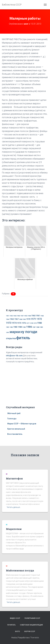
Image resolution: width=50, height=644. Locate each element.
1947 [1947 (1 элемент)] (22, 316)
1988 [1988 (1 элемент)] (38, 327)
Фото (17, 631)
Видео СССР (15, 618)
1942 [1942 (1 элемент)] (15, 316)
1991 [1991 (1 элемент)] (8, 333)
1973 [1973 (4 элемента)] (9, 323)
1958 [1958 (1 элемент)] (29, 316)
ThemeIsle (34, 638)
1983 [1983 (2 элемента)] (15, 327)
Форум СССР (30, 631)
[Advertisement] (25, 384)
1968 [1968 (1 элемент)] (21, 319)
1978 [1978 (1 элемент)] (31, 323)
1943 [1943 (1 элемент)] (18, 316)
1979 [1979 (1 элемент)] (35, 323)
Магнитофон (14, 478)
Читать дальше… (14, 507)
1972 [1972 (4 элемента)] (39, 319)
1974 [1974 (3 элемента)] (14, 323)
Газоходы (12, 419)
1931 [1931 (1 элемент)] (8, 316)
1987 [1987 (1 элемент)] (34, 327)
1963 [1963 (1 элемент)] (42, 316)
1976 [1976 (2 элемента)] (24, 323)
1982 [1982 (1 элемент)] (11, 327)
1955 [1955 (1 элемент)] (26, 316)
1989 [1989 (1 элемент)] (41, 327)
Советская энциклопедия (31, 625)
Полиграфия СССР (32, 618)
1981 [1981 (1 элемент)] (8, 327)
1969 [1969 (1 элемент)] (24, 319)
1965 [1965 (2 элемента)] (12, 319)
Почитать (11, 625)
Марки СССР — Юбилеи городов (22, 424)
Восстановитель (15, 434)
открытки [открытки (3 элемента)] (11, 338)
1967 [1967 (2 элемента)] (16, 319)
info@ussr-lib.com (14, 356)
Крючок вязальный (16, 429)
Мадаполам (14, 529)
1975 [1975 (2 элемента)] (19, 323)
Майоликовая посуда (20, 570)
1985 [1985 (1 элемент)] (24, 327)
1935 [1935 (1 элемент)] (11, 316)
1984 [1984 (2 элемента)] (20, 327)
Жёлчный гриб (14, 413)
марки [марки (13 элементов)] (15, 332)
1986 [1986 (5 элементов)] (29, 327)
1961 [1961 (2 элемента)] (38, 316)
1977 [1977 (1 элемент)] (28, 323)
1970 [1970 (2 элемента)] (28, 319)
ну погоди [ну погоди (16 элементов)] (29, 332)
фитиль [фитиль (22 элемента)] (23, 338)
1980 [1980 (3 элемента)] (39, 323)
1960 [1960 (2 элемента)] (33, 316)
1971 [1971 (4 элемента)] (33, 319)
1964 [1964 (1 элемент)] (8, 319)
